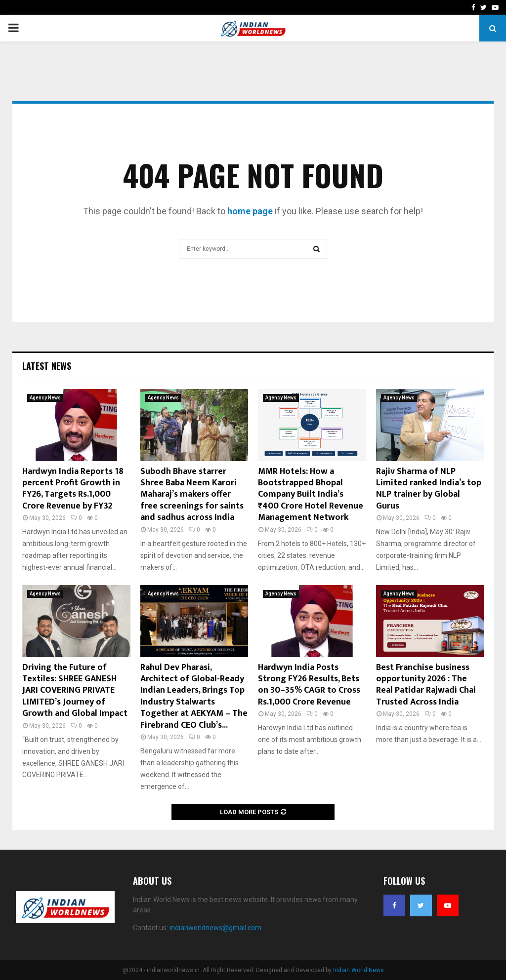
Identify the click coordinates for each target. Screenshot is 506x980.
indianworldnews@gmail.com (215, 928)
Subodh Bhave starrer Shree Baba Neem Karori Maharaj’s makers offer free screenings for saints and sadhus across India (192, 495)
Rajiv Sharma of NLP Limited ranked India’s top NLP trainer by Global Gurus (429, 489)
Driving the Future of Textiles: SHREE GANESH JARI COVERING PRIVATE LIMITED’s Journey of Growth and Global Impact (75, 691)
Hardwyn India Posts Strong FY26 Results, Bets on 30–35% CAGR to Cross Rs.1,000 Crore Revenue (309, 685)
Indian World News (358, 970)
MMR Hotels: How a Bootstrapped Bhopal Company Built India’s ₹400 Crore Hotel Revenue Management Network (311, 495)
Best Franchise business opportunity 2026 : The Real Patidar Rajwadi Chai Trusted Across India (426, 685)
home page (250, 211)
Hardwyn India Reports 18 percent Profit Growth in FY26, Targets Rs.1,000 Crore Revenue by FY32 (73, 489)
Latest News (47, 366)
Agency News (45, 398)
